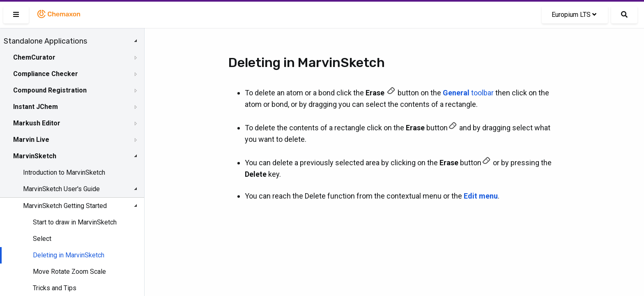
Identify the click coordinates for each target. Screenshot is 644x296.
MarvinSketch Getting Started (65, 206)
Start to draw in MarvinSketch (75, 222)
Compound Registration (50, 90)
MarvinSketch (35, 156)
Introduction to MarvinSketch (64, 172)
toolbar (468, 93)
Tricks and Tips (55, 288)
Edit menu (481, 196)
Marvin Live (31, 140)
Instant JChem (36, 107)
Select (42, 239)
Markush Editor (37, 123)
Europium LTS (574, 15)
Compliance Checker (46, 74)
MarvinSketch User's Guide (61, 189)
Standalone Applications (45, 41)
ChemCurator (34, 57)
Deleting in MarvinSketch (69, 255)
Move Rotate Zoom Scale (69, 272)
